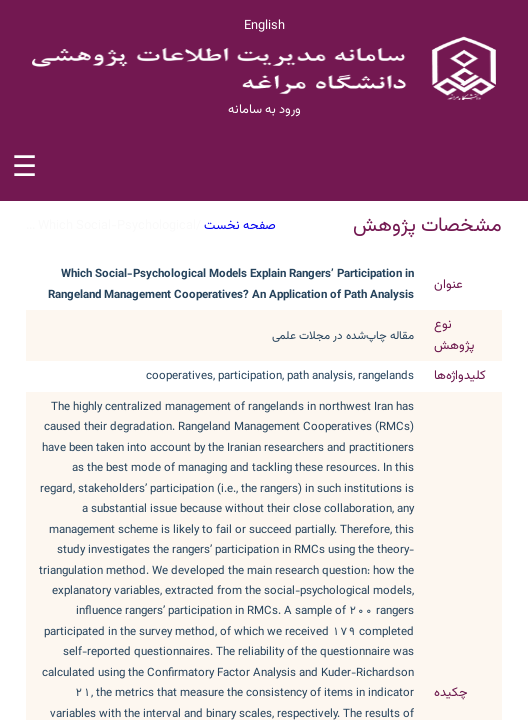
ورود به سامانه (264, 110)
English (264, 26)
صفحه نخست (240, 226)
